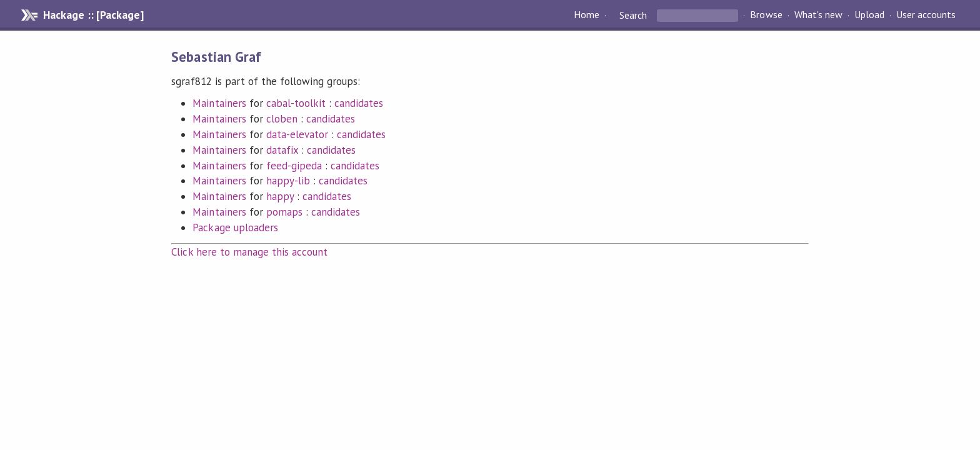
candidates (359, 103)
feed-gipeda (294, 166)
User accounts (926, 15)
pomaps (284, 212)
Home (587, 15)
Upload (869, 15)
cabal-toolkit (296, 103)
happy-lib (288, 181)
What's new (818, 15)
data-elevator (297, 134)
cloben (282, 119)
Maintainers (219, 103)
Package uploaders (235, 227)
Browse (766, 15)
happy (280, 196)
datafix (282, 150)
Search (633, 15)
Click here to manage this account (249, 252)
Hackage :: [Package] (93, 15)
